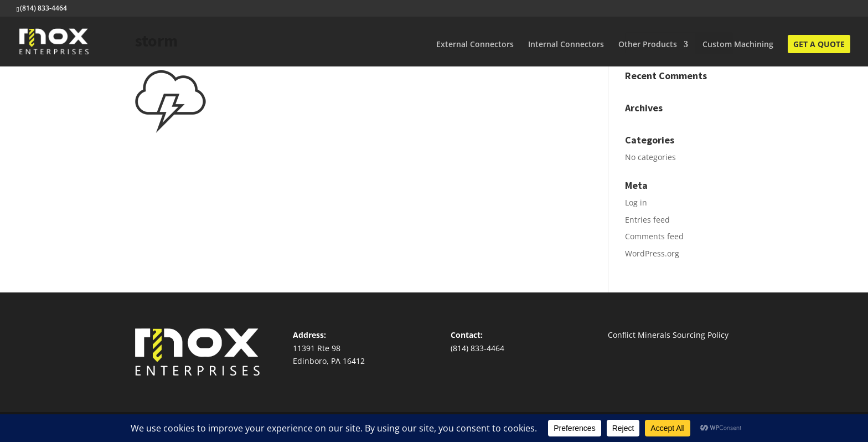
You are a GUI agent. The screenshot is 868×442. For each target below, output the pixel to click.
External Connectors (475, 45)
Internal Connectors (566, 45)
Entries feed (647, 220)
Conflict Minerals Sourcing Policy (668, 335)
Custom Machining (738, 45)
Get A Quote (819, 45)
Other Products (648, 45)
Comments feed (654, 236)
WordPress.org (652, 253)
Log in (636, 202)
